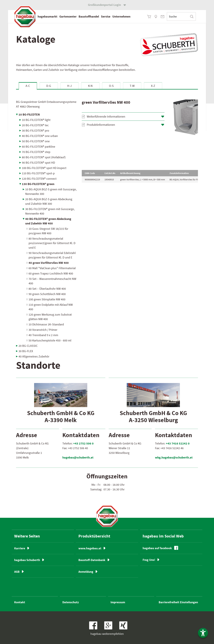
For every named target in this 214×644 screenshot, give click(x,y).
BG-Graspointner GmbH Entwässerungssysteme (46, 104)
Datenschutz (71, 602)
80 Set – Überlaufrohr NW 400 (47, 289)
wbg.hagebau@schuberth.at (174, 457)
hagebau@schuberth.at (78, 457)
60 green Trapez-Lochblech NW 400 (51, 273)
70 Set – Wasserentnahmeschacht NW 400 (52, 281)
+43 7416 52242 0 (178, 443)
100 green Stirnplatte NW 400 (47, 299)
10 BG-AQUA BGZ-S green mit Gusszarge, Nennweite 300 (51, 192)
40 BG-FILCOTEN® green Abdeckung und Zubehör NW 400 (48, 221)
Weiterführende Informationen (106, 116)
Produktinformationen (101, 125)
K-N (90, 86)
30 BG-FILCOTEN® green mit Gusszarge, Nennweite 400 (50, 211)
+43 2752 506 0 (83, 443)
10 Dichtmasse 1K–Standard (46, 324)
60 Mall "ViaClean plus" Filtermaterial (52, 268)
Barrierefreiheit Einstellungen (178, 602)
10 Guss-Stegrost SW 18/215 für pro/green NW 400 (48, 231)
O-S (111, 86)
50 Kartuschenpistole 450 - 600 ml (50, 340)
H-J (69, 86)
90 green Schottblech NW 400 (47, 294)
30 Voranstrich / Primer (43, 330)
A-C (28, 86)
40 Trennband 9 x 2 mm (43, 335)
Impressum (118, 602)
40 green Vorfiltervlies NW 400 (49, 263)
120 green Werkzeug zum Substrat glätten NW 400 (50, 317)
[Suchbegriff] (181, 16)
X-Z (153, 86)
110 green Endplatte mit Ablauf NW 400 (51, 307)
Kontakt (20, 602)
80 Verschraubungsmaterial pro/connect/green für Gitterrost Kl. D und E (52, 243)
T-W (132, 86)
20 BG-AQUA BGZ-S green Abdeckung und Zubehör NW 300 (49, 201)
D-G (49, 86)
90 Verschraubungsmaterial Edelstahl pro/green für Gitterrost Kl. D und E (52, 255)
